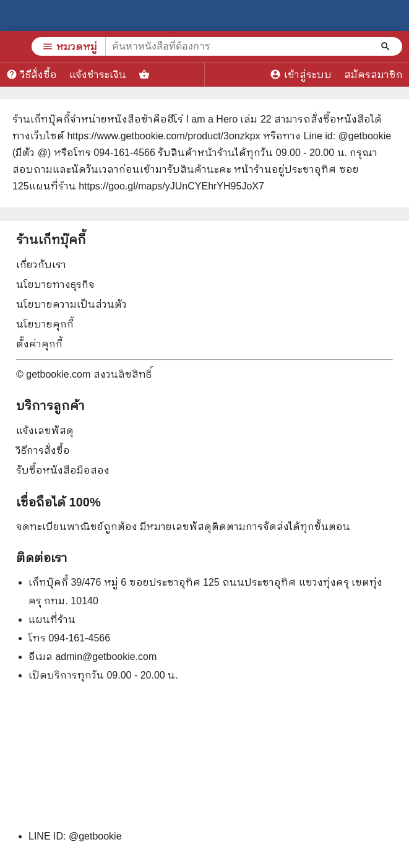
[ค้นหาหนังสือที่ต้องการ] (387, 46)
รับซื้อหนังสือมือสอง (63, 470)
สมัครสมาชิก (373, 75)
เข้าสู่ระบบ (301, 74)
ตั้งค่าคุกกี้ (39, 344)
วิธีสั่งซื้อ (32, 74)
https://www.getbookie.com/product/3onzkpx (163, 136)
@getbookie (95, 836)
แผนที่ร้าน (52, 619)
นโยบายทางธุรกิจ (55, 284)
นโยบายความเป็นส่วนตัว (71, 304)
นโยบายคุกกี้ (45, 324)
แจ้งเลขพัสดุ (45, 431)
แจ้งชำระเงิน (98, 75)
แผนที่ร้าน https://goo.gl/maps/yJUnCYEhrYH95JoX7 (147, 186)
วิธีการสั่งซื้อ (43, 450)
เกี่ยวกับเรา (41, 265)
